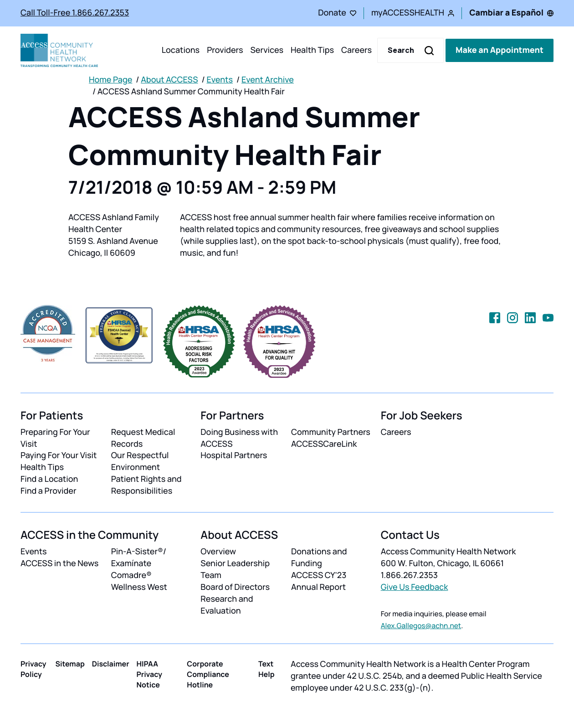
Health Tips (312, 50)
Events (220, 80)
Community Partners (331, 432)
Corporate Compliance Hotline (208, 674)
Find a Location (49, 479)
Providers (225, 50)
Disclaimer (111, 664)
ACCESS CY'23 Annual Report (319, 581)
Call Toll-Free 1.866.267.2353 (75, 13)
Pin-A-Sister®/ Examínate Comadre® (139, 563)
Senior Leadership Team (235, 569)
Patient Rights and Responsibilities (146, 485)
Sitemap (70, 664)
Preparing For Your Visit (55, 438)
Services (267, 50)
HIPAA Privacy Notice (150, 674)
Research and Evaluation (227, 605)
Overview (218, 552)
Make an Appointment (500, 50)
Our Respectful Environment (140, 461)
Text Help (266, 669)
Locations (181, 50)
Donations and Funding (319, 558)
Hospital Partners (234, 455)
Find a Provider (49, 491)
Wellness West (139, 587)
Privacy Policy (33, 669)
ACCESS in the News (59, 563)
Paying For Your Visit (59, 455)
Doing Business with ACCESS (239, 438)
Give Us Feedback (415, 587)
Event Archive (268, 80)
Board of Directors (235, 587)
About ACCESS (169, 80)
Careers (356, 50)
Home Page (110, 80)
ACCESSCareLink (324, 444)
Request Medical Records (143, 438)
